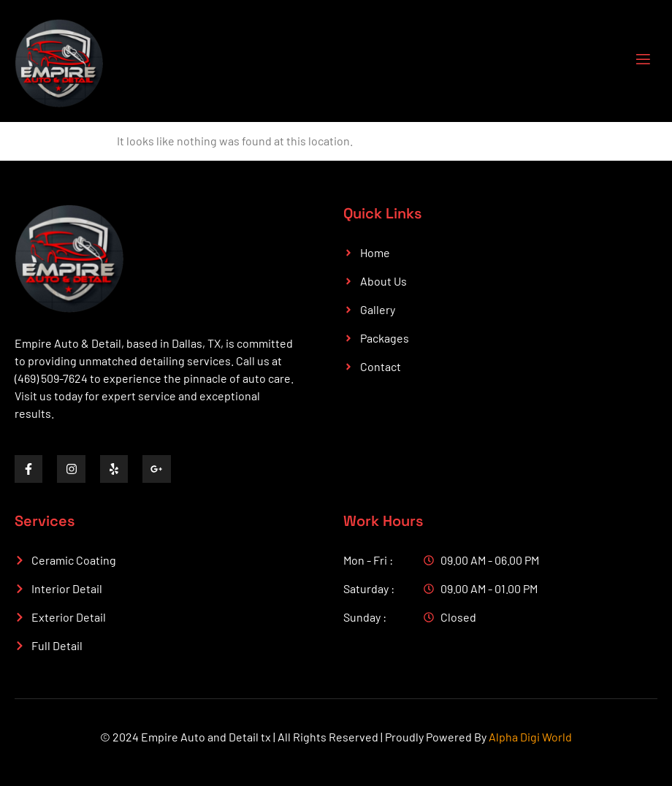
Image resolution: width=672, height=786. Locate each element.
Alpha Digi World (530, 737)
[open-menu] (634, 61)
